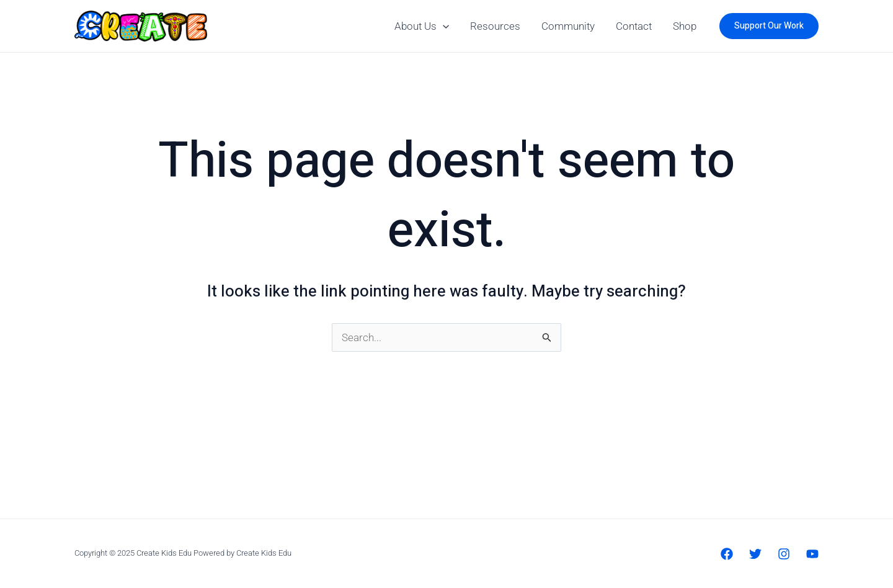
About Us (422, 26)
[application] (443, 26)
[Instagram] (784, 554)
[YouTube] (812, 554)
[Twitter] (755, 554)
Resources (495, 26)
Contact (634, 26)
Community (568, 26)
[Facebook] (727, 554)
